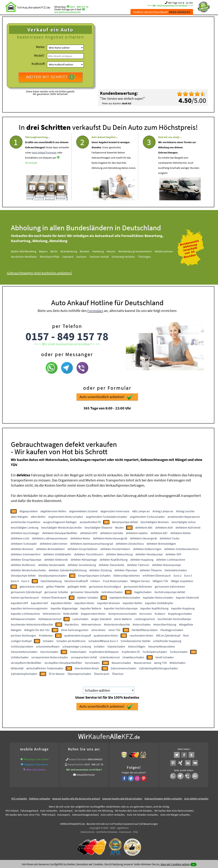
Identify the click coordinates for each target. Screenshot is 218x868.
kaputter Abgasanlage (64, 608)
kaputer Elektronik (187, 597)
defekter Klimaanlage (84, 560)
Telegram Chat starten (36, 764)
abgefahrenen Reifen (53, 511)
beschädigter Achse (184, 522)
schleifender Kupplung (167, 641)
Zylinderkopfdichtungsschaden (158, 668)
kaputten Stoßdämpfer (159, 603)
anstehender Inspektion (26, 522)
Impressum (125, 832)
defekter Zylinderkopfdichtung (68, 570)
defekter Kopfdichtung (114, 560)
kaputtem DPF (20, 603)
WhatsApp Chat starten (36, 759)
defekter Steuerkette (111, 565)
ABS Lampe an (141, 511)
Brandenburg (73, 251)
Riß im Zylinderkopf (168, 635)
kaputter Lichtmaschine (25, 614)
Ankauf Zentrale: (78, 759)
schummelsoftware (48, 646)
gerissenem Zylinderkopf (26, 592)
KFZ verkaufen (19, 799)
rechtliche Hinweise (107, 832)
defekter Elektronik (56, 560)
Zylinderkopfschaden (24, 674)
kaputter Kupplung (183, 608)
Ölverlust (118, 674)
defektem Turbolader (24, 544)
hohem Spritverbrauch (25, 597)
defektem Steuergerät (143, 538)
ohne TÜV (114, 630)
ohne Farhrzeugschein (75, 630)
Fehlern (95, 581)
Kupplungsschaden (180, 614)
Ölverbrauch (102, 674)
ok (194, 864)
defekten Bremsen (22, 549)
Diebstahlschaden (176, 570)
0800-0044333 (95, 759)
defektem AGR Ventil (188, 527)
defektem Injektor (137, 533)
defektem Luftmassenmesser (50, 538)
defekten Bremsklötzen (50, 549)
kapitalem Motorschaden (125, 597)
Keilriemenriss (52, 614)
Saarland (72, 257)
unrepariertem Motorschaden (50, 657)
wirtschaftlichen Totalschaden (45, 668)
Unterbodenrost (110, 657)
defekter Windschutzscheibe (28, 570)
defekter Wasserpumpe (167, 565)
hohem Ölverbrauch (54, 597)
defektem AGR (164, 527)
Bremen (89, 251)
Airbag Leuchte (185, 511)
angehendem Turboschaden (147, 517)
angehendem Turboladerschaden (107, 517)
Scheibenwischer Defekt (135, 641)
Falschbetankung (51, 581)
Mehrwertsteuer (91, 624)
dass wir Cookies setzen (175, 864)
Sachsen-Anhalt (103, 257)
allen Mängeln (19, 517)
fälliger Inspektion (182, 581)
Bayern (47, 251)
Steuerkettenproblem (161, 646)
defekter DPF (174, 554)
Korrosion (146, 614)
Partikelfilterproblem (145, 630)
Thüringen (148, 257)
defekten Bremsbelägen (161, 544)
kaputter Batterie (91, 608)
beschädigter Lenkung (25, 527)
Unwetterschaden (133, 657)
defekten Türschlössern (89, 554)
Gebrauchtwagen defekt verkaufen (163, 799)
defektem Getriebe (112, 533)
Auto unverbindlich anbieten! (106, 407)
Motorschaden (142, 624)
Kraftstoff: (38, 64)
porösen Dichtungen (23, 635)
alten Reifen (38, 517)
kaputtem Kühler (61, 603)
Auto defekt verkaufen (196, 799)
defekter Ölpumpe (126, 570)
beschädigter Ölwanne (98, 527)
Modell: (39, 55)
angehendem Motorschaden (66, 517)
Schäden (99, 646)
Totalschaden (78, 652)
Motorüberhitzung (165, 624)
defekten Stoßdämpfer (57, 554)
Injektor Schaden (88, 597)
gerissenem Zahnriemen (170, 586)
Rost (186, 635)
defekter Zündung (101, 570)
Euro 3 (188, 575)
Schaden (48, 641)
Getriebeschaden (112, 592)
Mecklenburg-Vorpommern (139, 251)
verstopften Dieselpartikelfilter (63, 663)
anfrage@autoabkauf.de (67, 12)
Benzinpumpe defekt (125, 522)
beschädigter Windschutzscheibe (61, 527)
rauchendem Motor (141, 635)
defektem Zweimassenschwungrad (92, 544)
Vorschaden (92, 663)
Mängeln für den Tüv (37, 630)
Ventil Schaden (165, 657)
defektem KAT (159, 533)
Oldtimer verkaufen (40, 799)
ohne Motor (98, 630)
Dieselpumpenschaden (53, 575)
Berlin (58, 251)
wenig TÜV (160, 663)
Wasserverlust (142, 663)
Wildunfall (17, 668)
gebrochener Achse (32, 586)
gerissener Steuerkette (85, 592)
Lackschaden (80, 619)
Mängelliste (186, 624)
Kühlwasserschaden (23, 619)
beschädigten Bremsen (155, 522)
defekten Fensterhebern (115, 549)
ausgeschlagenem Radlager (60, 522)
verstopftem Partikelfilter (26, 663)
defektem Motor (80, 538)
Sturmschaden (49, 652)
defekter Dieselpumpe (149, 554)
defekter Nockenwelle (52, 565)
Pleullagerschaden (172, 630)
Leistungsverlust (145, 619)
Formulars (95, 321)
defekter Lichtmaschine (171, 560)
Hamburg (102, 251)
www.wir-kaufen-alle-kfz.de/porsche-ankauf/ (76, 799)
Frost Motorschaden (115, 581)
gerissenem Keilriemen (138, 586)
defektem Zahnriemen (54, 544)
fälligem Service (140, 581)
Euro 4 (15, 581)
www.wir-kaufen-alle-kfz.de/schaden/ (122, 799)
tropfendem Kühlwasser (104, 652)
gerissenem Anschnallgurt (105, 586)
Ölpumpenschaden (79, 674)
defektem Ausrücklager (25, 533)
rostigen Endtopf (21, 641)
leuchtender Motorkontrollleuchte (32, 624)
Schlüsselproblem (22, 646)
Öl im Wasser (57, 674)
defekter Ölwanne (151, 570)
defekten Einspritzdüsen (83, 549)
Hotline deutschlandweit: (162, 12)
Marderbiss (72, 624)
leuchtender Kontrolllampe (174, 619)
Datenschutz (87, 832)
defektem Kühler (181, 533)
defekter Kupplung (142, 560)
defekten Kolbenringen (147, 549)
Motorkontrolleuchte (117, 624)
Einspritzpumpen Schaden (94, 575)
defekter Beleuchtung (119, 554)
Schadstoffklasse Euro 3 (103, 641)
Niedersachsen (168, 251)
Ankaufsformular (86, 775)
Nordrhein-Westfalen (28, 257)
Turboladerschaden (155, 652)
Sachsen (85, 257)
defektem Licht (20, 538)
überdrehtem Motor (87, 668)
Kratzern (160, 614)
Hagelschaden (143, 592)
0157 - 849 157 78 (79, 7)
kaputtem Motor (85, 603)
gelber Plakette (56, 586)
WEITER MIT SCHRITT (50, 77)
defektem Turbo (170, 538)
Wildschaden (178, 663)
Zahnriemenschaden (123, 668)
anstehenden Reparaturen (184, 517)
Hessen (115, 251)
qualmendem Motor (106, 635)
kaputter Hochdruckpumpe (121, 608)
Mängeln (16, 630)
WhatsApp (31, 173)
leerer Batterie (123, 619)
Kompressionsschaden (123, 614)
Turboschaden (179, 652)
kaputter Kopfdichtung (154, 608)
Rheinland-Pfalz (54, 257)
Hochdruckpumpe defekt (170, 592)
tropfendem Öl (131, 652)
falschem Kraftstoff (76, 581)
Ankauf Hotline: (76, 764)
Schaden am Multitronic (71, 641)
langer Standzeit (101, 619)
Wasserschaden (121, 663)
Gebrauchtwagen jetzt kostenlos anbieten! (44, 273)
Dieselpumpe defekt (23, 575)
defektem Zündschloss (130, 544)
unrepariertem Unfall (84, 657)
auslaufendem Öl (90, 522)
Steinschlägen (137, 646)
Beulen (119, 527)
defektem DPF (89, 533)
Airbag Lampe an (163, 511)
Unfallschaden (20, 657)
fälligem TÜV (160, 581)
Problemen (46, 635)
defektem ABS (144, 527)
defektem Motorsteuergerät (110, 538)
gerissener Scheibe (56, 592)
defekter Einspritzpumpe (26, 560)
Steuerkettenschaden (24, 652)
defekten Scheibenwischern (181, 549)
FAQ (136, 832)
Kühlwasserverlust (50, 619)
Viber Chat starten (36, 770)
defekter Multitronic (23, 565)
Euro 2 (178, 575)
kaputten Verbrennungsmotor (29, 608)
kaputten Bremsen (109, 603)
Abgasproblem (29, 511)
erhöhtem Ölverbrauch (157, 575)
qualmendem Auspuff (78, 635)
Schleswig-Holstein (127, 257)
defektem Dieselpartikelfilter (60, 533)
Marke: (41, 47)
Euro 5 (25, 581)
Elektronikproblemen (127, 575)
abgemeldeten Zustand (83, 511)
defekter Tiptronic (138, 565)
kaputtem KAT (40, 603)
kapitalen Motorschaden (158, 597)
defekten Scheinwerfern (26, 554)
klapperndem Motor (93, 614)
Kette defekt (71, 614)
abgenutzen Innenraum (115, 511)
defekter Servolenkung (82, 565)
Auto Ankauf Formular (44, 163)
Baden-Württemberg (28, 251)
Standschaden (116, 646)
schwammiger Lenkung (77, 646)
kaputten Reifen (133, 603)
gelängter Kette (77, 586)
